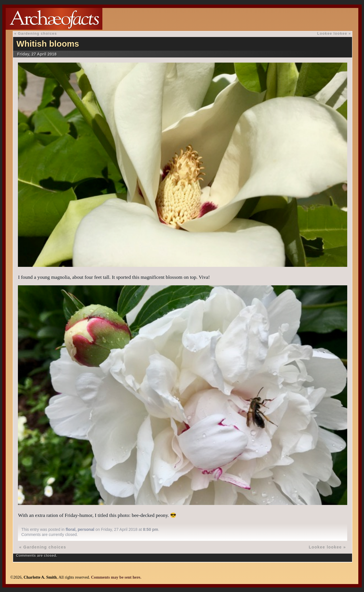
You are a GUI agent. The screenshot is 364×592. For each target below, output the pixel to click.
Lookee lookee (332, 33)
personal (86, 529)
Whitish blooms (48, 44)
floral (71, 529)
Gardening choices (37, 33)
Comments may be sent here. (116, 577)
